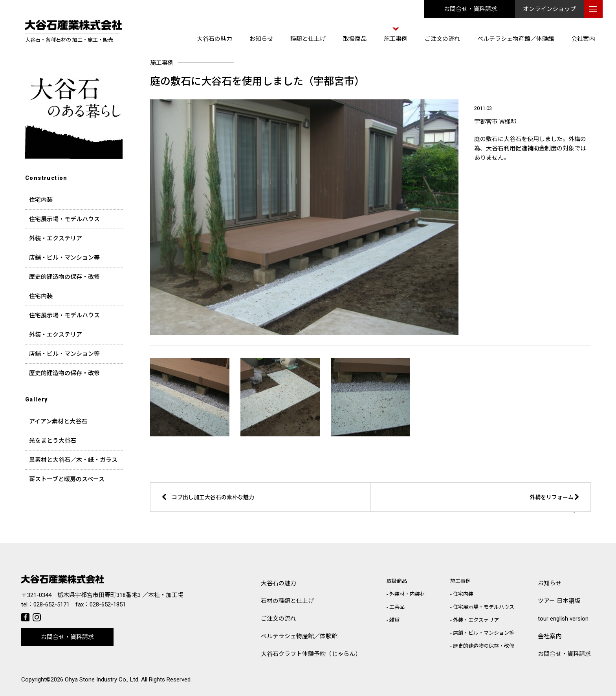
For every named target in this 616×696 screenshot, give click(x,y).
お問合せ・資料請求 (470, 9)
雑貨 (394, 620)
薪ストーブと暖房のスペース (67, 479)
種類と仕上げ (308, 39)
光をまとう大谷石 (53, 441)
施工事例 (396, 39)
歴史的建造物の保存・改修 (64, 277)
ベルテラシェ (299, 636)
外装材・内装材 (407, 594)
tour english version (563, 619)
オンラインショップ (549, 9)
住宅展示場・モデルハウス (64, 219)
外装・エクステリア (56, 238)
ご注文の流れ (442, 39)
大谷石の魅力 (214, 39)
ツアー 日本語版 (559, 601)
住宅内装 (41, 200)
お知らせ (261, 39)
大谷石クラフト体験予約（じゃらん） (311, 654)
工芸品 (397, 607)
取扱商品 (355, 39)
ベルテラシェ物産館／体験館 (516, 39)
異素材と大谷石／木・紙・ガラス (73, 460)
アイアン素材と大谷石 (58, 421)
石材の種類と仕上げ (287, 601)
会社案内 (583, 39)
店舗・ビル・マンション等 (64, 258)
